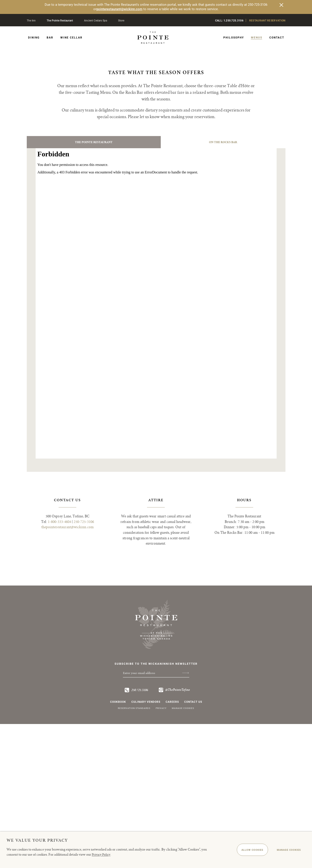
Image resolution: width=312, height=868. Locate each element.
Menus (257, 38)
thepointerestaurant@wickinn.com (67, 671)
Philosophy (234, 38)
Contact (277, 38)
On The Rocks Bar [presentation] (223, 282)
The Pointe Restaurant (60, 21)
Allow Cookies (242, 850)
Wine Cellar (71, 38)
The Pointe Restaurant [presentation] (94, 282)
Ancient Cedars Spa (96, 21)
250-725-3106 (84, 665)
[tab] (94, 282)
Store (121, 21)
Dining (34, 38)
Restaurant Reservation (267, 21)
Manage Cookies (285, 850)
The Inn (31, 21)
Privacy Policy (102, 855)
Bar (50, 38)
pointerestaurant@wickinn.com (119, 9)
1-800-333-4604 (59, 665)
